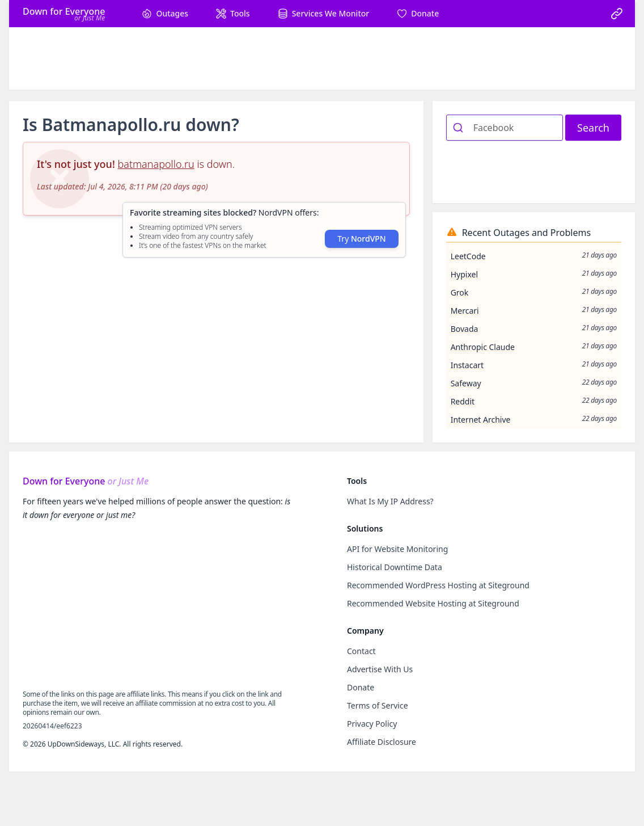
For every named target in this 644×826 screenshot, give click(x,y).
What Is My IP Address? (390, 501)
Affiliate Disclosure (382, 742)
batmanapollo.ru (156, 164)
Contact (361, 651)
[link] (617, 14)
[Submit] (460, 128)
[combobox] (505, 128)
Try (361, 239)
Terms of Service (378, 705)
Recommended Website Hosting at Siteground (433, 603)
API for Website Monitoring (397, 549)
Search (593, 128)
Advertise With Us (380, 669)
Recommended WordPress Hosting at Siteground (438, 585)
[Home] (64, 14)
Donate (361, 687)
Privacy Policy (372, 724)
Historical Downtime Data (395, 567)
